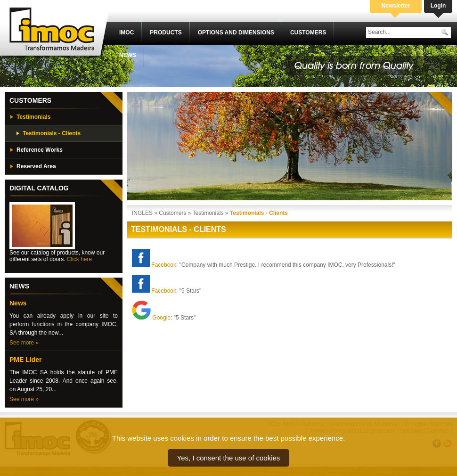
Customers (308, 33)
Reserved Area (36, 166)
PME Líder (25, 360)
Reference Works (40, 150)
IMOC (126, 33)
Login (438, 6)
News (128, 55)
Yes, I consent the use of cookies (229, 458)
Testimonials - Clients (52, 133)
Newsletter (396, 6)
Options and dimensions (236, 33)
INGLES (142, 213)
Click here (79, 259)
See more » (24, 343)
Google (161, 318)
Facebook (164, 265)
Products (166, 33)
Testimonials (33, 117)
